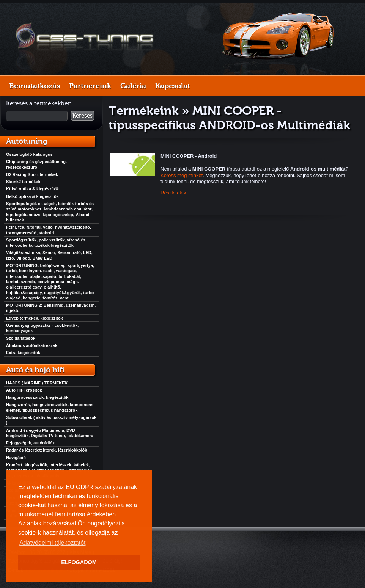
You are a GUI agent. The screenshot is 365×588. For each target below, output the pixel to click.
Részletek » (173, 193)
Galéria (133, 86)
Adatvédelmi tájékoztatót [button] (52, 543)
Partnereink (90, 86)
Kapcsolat (173, 86)
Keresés (83, 116)
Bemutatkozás (35, 86)
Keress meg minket (182, 175)
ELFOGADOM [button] (79, 562)
